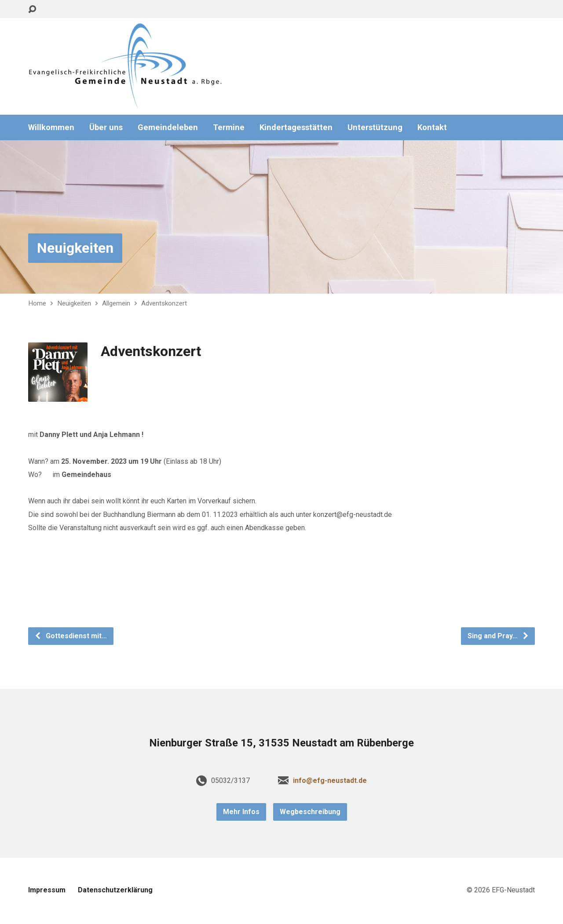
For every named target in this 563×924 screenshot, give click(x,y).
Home (37, 303)
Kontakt (432, 127)
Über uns (106, 127)
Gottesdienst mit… (71, 636)
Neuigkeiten (75, 248)
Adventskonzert (164, 303)
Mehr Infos (241, 812)
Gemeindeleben (168, 127)
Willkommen (51, 127)
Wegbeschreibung (310, 812)
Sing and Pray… (498, 636)
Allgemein (116, 303)
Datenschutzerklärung (115, 890)
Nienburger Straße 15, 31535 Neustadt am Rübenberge (281, 743)
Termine (229, 127)
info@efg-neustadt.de (330, 780)
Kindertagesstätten (296, 127)
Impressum (47, 890)
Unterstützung (375, 127)
